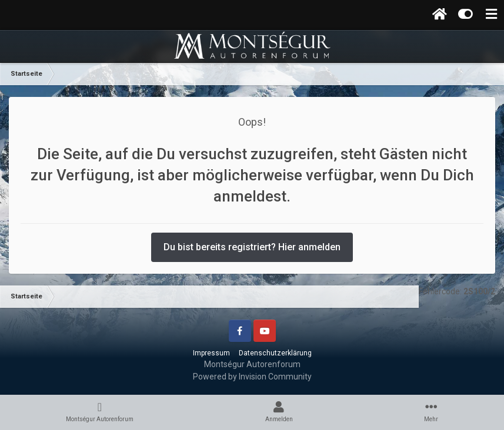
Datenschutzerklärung (275, 353)
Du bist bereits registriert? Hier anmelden (252, 247)
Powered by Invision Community (252, 377)
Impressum (211, 353)
